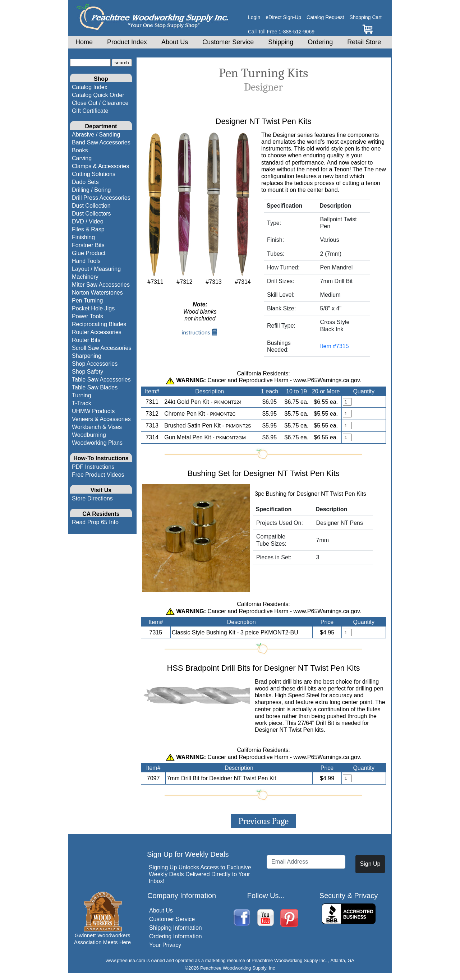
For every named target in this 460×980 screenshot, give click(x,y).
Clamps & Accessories (100, 166)
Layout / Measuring (96, 269)
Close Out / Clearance (100, 103)
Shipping (281, 42)
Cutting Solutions (94, 174)
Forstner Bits (88, 245)
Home (84, 42)
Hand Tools (86, 261)
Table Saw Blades (95, 387)
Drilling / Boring (91, 190)
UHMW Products (93, 411)
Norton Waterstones (97, 293)
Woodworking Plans (97, 443)
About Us (175, 42)
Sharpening (87, 356)
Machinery (85, 277)
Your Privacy (165, 945)
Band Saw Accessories (101, 142)
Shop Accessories (95, 364)
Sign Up (370, 864)
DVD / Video (88, 221)
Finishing (83, 237)
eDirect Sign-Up (283, 17)
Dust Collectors (91, 214)
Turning (82, 395)
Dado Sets (85, 182)
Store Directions (92, 498)
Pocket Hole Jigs (93, 308)
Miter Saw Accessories (101, 285)
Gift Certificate (90, 111)
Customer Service (228, 42)
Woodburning (89, 435)
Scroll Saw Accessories (102, 348)
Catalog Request (325, 17)
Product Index (127, 42)
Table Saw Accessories (101, 380)
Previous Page (263, 821)
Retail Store (364, 42)
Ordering (320, 42)
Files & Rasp (88, 229)
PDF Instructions (93, 467)
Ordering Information (176, 936)
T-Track (82, 403)
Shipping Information (176, 928)
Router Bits (86, 340)
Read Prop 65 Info (95, 522)
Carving (82, 158)
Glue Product (89, 253)
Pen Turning (87, 301)
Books (80, 150)
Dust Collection (91, 206)
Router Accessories (97, 332)
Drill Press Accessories (101, 198)
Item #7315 (335, 346)
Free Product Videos (98, 475)
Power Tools (88, 316)
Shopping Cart (365, 17)
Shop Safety (88, 372)
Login (254, 17)
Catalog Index (90, 87)
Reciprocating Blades (99, 324)
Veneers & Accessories (101, 419)
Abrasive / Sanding (96, 135)
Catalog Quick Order (98, 95)
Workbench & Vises (97, 427)
